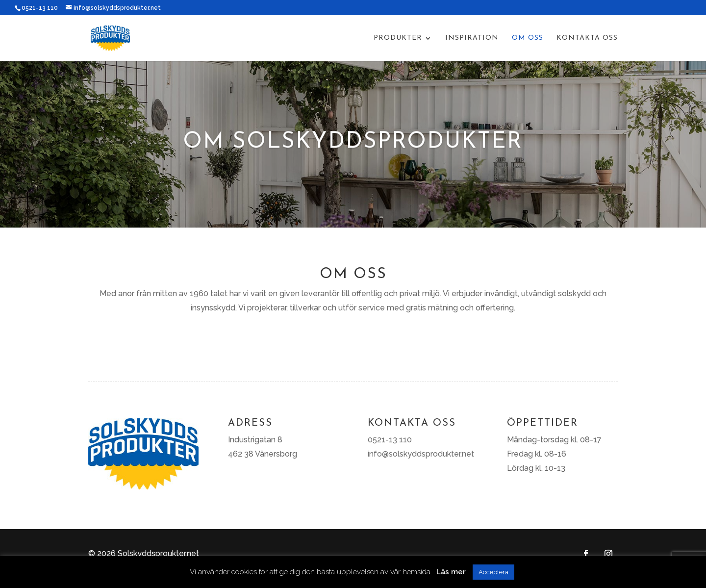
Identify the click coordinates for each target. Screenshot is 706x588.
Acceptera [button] (493, 572)
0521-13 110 (40, 8)
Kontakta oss (587, 38)
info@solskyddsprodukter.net (421, 454)
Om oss (528, 38)
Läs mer (451, 572)
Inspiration (472, 38)
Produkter (398, 38)
